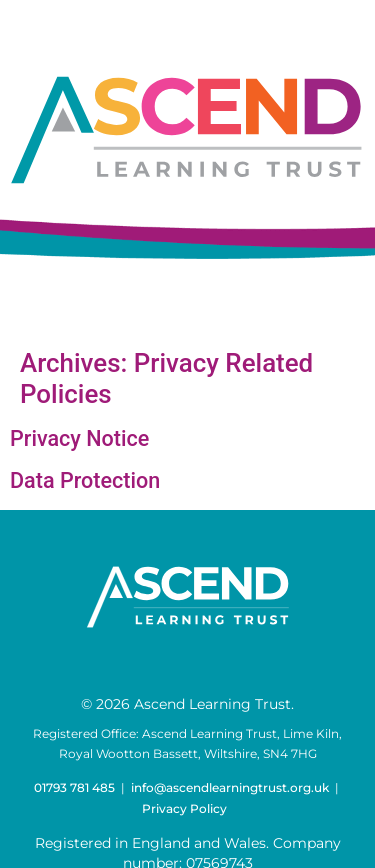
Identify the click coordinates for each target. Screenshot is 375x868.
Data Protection (85, 480)
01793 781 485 (74, 787)
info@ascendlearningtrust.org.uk (230, 787)
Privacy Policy (184, 808)
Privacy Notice (79, 438)
